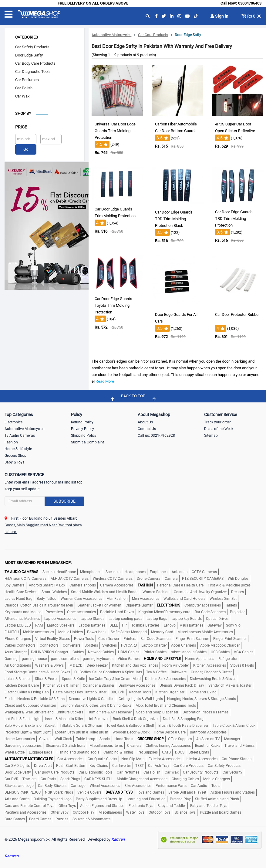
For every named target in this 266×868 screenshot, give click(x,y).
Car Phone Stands (237, 758)
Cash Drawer (109, 638)
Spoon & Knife (73, 678)
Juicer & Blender (18, 678)
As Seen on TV (208, 738)
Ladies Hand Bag (19, 598)
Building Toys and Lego (53, 798)
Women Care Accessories (81, 598)
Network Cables (101, 651)
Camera (171, 578)
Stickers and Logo (19, 785)
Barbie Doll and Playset (187, 791)
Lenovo (170, 624)
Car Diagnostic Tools (33, 71)
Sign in (219, 15)
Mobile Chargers (217, 778)
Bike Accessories (138, 785)
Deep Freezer (97, 665)
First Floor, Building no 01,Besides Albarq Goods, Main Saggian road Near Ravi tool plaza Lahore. (43, 524)
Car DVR (11, 778)
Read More (105, 380)
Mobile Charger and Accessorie (142, 778)
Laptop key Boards (187, 618)
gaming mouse (34, 658)
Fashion (11, 441)
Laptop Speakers (61, 624)
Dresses (237, 591)
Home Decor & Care (170, 731)
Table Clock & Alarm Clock (234, 725)
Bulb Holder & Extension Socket (30, 725)
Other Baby (60, 812)
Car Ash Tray (159, 765)
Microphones (91, 571)
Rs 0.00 (254, 15)
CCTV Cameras (204, 571)
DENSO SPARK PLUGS (23, 791)
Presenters (54, 611)
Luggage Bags (40, 751)
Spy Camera (15, 584)
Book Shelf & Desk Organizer (136, 718)
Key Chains (99, 765)
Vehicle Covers (89, 791)
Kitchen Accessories (210, 665)
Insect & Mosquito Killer (64, 718)
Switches (109, 644)
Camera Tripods (83, 584)
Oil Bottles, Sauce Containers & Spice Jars (108, 671)
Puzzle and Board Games (221, 812)
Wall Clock (63, 738)
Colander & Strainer (99, 685)
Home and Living (203, 691)
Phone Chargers (18, 638)
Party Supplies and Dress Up (99, 798)
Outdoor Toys (160, 812)
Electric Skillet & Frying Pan (27, 691)
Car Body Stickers (52, 785)
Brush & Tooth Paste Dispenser (183, 725)
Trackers (29, 778)
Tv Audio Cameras (20, 435)
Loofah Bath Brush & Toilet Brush (82, 731)
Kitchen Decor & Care (22, 685)
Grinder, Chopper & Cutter (211, 671)
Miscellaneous (110, 812)
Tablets (231, 604)
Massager (232, 738)
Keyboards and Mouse (23, 611)
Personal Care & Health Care (180, 584)
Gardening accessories (23, 745)
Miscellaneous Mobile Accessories (205, 631)
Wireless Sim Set (223, 598)
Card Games (15, 818)
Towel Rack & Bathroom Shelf (130, 725)
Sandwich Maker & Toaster (230, 685)
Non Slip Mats (133, 758)
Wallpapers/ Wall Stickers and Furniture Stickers (44, 711)
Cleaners (134, 745)
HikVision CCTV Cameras (25, 578)
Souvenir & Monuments (91, 818)
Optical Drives (217, 618)
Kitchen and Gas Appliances (135, 665)
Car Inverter (122, 765)
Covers (45, 738)
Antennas (180, 571)
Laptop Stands (92, 618)
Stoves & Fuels (242, 665)
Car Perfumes (27, 79)
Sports (105, 738)
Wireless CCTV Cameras (113, 578)
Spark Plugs (70, 778)
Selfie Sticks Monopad (129, 631)
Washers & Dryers (49, 665)
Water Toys (135, 812)
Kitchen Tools (140, 691)
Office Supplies (180, 738)
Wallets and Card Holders (184, 598)
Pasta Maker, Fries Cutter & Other (80, 691)
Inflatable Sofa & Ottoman (81, 725)
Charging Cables (185, 778)
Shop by (23, 113)
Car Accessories (70, 758)
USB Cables (220, 651)
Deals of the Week (219, 428)
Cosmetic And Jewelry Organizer (200, 591)
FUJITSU (12, 631)
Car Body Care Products (35, 62)
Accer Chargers (184, 644)
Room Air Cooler (176, 665)
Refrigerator (228, 658)
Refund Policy (82, 421)
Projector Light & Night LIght (28, 731)
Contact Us (147, 428)
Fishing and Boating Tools (78, 751)
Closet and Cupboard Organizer (30, 705)
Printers (130, 638)
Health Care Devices (21, 591)
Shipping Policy (84, 435)
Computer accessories (203, 604)
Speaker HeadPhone (59, 571)
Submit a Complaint (88, 441)
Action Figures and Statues (233, 791)
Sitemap (211, 435)
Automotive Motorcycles (111, 34)
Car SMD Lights (17, 765)
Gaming (11, 658)
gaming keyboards (98, 658)
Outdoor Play (84, 812)
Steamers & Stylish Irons (66, 745)
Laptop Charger (154, 644)
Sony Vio (233, 624)
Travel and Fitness (239, 745)
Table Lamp (86, 738)
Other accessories (81, 611)
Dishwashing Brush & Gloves (213, 678)
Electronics (13, 421)
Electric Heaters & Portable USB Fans (35, 698)
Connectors (49, 644)
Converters (72, 644)
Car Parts (48, 778)
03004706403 (250, 2)
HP (125, 624)
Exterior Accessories (165, 758)
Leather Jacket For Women (99, 604)
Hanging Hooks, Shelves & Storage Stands (202, 698)
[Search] (44, 500)
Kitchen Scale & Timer (61, 685)
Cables (78, 651)
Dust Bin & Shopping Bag (183, 718)
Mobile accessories (39, 631)
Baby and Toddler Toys (209, 805)
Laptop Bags (157, 618)
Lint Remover (98, 718)
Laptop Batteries (92, 624)
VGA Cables (244, 651)
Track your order (217, 421)
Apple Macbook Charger (220, 644)
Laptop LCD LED (18, 624)
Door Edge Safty (29, 54)
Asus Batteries (192, 624)
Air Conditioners (18, 665)
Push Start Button (71, 765)
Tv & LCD (75, 665)
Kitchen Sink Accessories (165, 678)
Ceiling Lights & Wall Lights (141, 698)
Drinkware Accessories (137, 685)
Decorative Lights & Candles (92, 698)
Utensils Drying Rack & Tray (182, 685)
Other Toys (67, 805)
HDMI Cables (129, 651)
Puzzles (62, 818)
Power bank (97, 631)
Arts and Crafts (17, 798)
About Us (145, 421)
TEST (140, 765)
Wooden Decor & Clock (131, 731)
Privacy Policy (82, 428)
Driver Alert (43, 765)
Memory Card (162, 631)
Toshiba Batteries (145, 624)
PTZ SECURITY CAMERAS (203, 578)
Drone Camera (149, 578)
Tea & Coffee (156, 671)
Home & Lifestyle (18, 448)
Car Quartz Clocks (102, 758)
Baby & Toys (14, 461)
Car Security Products (201, 771)
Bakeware (179, 671)
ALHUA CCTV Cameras (70, 578)
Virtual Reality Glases (52, 638)
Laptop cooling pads (125, 618)
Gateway (215, 624)
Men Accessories (146, 598)
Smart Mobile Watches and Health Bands (105, 591)
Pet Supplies (148, 751)
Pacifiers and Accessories (25, 812)
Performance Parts (171, 785)
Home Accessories (20, 738)
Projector (237, 611)
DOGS (180, 751)
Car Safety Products (32, 46)
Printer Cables (155, 651)
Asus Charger (16, 651)
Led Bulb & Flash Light (23, 718)
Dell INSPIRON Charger (50, 651)
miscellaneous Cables (189, 651)
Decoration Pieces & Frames (205, 711)
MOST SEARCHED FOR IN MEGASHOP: (38, 562)
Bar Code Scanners (210, 611)
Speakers (113, 571)
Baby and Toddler (172, 805)
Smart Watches (54, 591)
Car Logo (78, 785)
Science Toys (185, 812)
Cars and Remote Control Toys (29, 805)
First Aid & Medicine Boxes (229, 584)
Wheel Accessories (105, 785)
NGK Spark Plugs (59, 791)
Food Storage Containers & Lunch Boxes (37, 671)
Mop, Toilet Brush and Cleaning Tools (166, 705)
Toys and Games (150, 791)
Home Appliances (200, 658)
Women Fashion (156, 591)
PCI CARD (129, 644)
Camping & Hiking (118, 751)
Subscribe (64, 500)
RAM (39, 624)
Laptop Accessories (60, 618)
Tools (216, 785)
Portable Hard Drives (117, 611)
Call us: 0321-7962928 (156, 435)
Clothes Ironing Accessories (168, 745)
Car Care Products (153, 34)
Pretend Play (180, 798)
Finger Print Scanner (192, 638)
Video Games (129, 658)
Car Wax (22, 95)
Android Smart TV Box (47, 584)
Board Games (40, 818)
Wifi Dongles (238, 578)
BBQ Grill (118, 691)
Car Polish (24, 87)
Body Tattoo (47, 598)
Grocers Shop (15, 455)
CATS (166, 751)
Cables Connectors (20, 644)
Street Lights (199, 751)
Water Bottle (15, 751)
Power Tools (84, 638)
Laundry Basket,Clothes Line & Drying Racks (96, 705)
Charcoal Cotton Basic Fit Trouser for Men (39, 604)
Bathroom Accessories (208, 731)
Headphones (135, 571)
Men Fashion (117, 598)
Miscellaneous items (106, 745)
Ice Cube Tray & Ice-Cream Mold (115, 678)
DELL (114, 624)
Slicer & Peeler (46, 678)
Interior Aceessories (202, 758)
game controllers (65, 658)
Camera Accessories (117, 584)
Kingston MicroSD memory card (164, 611)
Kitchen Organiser (170, 691)
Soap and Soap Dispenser (157, 711)
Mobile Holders (71, 631)
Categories (27, 36)
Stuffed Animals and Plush (217, 798)
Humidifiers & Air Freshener (110, 711)
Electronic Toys (141, 805)
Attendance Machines (22, 618)
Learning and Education (146, 798)
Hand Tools (124, 738)
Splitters (91, 644)
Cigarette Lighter (139, 604)
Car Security (232, 771)
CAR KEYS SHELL (98, 778)
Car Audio (199, 785)
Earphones (159, 571)
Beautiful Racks (208, 745)
